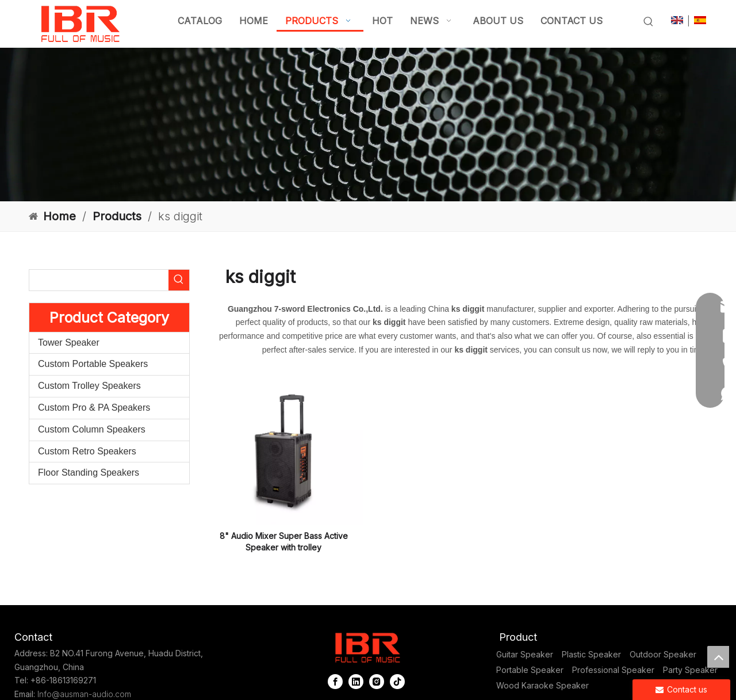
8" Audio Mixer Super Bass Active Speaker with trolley (284, 542)
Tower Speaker (69, 343)
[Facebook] (335, 681)
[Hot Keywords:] (649, 22)
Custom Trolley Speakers (89, 386)
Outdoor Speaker (663, 654)
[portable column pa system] (368, 125)
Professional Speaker (613, 670)
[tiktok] (397, 681)
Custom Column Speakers (92, 429)
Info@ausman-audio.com (84, 694)
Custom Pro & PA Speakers (94, 408)
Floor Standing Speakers (89, 473)
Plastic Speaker (591, 654)
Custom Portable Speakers (93, 364)
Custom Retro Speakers (87, 451)
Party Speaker (690, 670)
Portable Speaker (530, 670)
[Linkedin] (356, 681)
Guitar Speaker (525, 654)
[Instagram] (377, 681)
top (718, 657)
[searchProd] (99, 280)
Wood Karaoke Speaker (543, 685)
